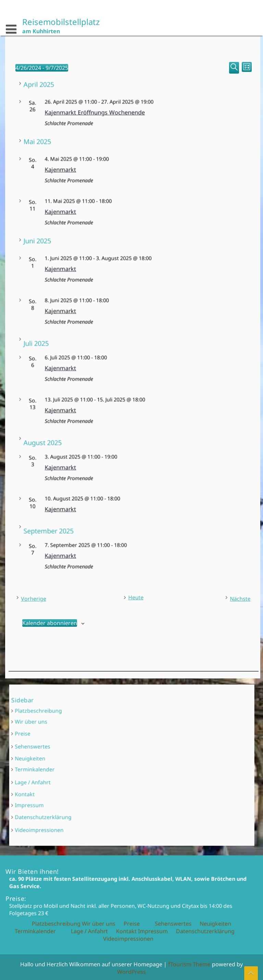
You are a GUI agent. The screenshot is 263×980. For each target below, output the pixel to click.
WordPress (131, 972)
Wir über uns (92, 748)
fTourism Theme (189, 964)
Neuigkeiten (91, 762)
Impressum (91, 781)
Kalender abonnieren (50, 622)
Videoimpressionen (95, 791)
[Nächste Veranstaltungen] (223, 597)
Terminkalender (93, 767)
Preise (88, 752)
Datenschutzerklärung (97, 786)
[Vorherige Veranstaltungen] (47, 597)
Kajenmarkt (125, 171)
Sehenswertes (92, 758)
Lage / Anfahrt (92, 772)
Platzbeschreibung (95, 743)
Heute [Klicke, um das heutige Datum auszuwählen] (135, 597)
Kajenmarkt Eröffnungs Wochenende (130, 114)
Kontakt (89, 777)
